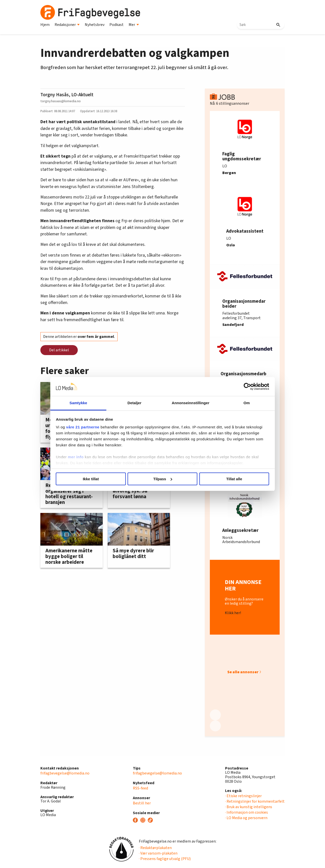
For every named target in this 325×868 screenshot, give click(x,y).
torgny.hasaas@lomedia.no (61, 101)
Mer (134, 25)
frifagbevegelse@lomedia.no (65, 773)
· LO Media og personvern (246, 818)
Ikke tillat (91, 479)
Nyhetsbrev (95, 25)
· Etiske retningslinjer (243, 796)
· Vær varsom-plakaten (158, 853)
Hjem (45, 25)
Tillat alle (234, 479)
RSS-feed (140, 788)
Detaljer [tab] (135, 403)
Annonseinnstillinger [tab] (191, 403)
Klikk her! (233, 613)
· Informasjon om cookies (246, 812)
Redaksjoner (67, 25)
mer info (76, 457)
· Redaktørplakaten (155, 848)
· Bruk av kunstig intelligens (249, 807)
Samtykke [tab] (78, 403)
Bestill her (142, 803)
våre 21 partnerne (83, 427)
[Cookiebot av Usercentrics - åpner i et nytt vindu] (247, 386)
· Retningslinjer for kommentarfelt (255, 801)
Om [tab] (247, 403)
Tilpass (163, 479)
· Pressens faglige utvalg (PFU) (165, 859)
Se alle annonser (243, 672)
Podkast (117, 25)
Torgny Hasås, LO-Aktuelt (67, 95)
